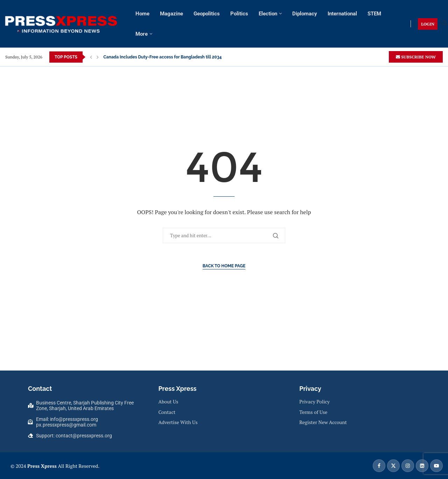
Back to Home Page (224, 266)
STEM (374, 14)
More (142, 34)
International (342, 14)
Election (268, 14)
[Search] (444, 24)
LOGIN (428, 24)
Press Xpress (42, 466)
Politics (239, 14)
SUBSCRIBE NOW (416, 57)
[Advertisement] (224, 82)
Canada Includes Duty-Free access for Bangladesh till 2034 (162, 57)
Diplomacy (305, 14)
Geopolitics (207, 14)
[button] (91, 57)
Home (142, 14)
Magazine (171, 14)
